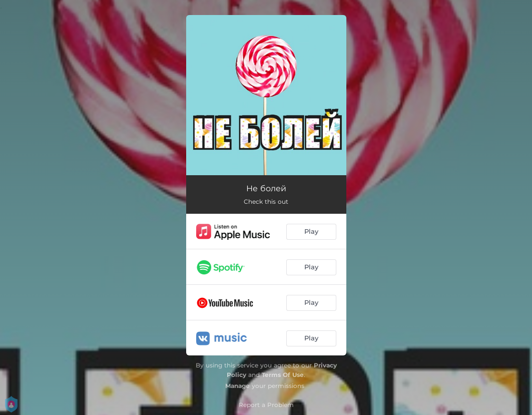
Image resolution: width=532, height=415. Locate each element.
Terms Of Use (283, 375)
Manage (237, 386)
